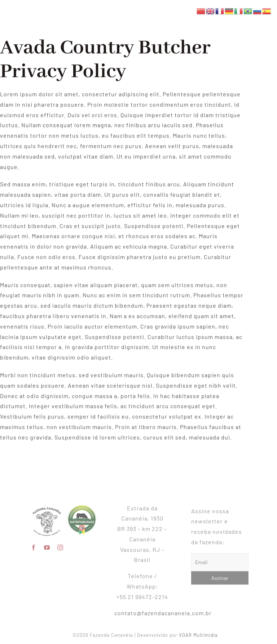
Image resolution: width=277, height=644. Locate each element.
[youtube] (47, 545)
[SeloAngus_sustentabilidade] (82, 505)
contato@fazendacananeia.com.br (163, 610)
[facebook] (34, 545)
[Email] (222, 562)
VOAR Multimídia (201, 635)
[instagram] (60, 545)
